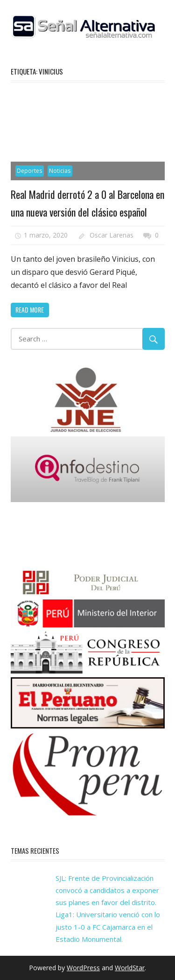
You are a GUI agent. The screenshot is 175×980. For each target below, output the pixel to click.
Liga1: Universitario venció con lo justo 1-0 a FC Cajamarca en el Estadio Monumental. (108, 927)
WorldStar (130, 968)
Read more (30, 310)
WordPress (83, 968)
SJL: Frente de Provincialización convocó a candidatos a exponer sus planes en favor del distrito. (107, 890)
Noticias (60, 171)
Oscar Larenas (112, 235)
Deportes (29, 171)
